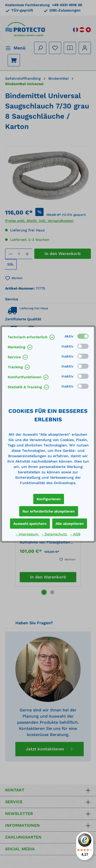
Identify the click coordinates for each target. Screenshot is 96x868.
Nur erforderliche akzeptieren (49, 511)
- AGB (75, 534)
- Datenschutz (55, 534)
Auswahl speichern (30, 524)
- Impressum (28, 534)
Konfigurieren (49, 499)
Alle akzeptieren (70, 524)
